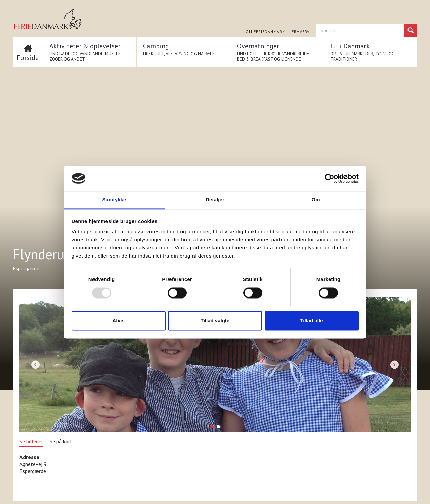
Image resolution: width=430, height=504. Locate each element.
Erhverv (301, 32)
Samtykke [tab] (114, 200)
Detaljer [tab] (215, 200)
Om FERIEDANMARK (265, 32)
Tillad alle (311, 321)
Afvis (118, 321)
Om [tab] (316, 200)
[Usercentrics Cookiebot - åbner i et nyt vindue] (329, 178)
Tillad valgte (215, 321)
